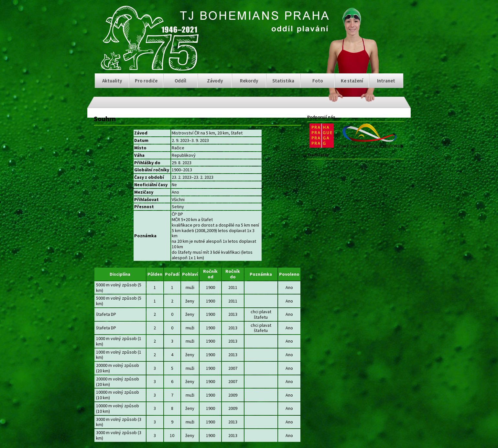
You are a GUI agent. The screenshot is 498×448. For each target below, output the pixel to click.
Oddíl (180, 81)
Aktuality (112, 81)
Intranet (386, 81)
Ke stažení (352, 81)
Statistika (283, 81)
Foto (318, 81)
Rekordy (249, 81)
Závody (215, 81)
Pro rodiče (146, 81)
